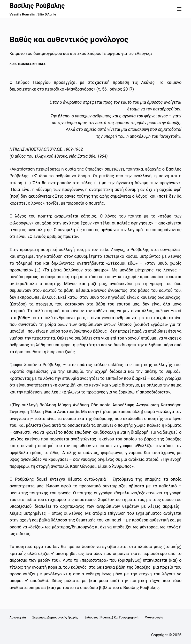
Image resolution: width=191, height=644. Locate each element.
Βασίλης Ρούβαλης (37, 6)
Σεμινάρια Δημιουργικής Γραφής (55, 617)
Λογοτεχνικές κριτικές (28, 64)
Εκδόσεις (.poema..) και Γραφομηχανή (111, 617)
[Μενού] (179, 9)
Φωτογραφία (154, 617)
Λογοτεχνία (18, 617)
